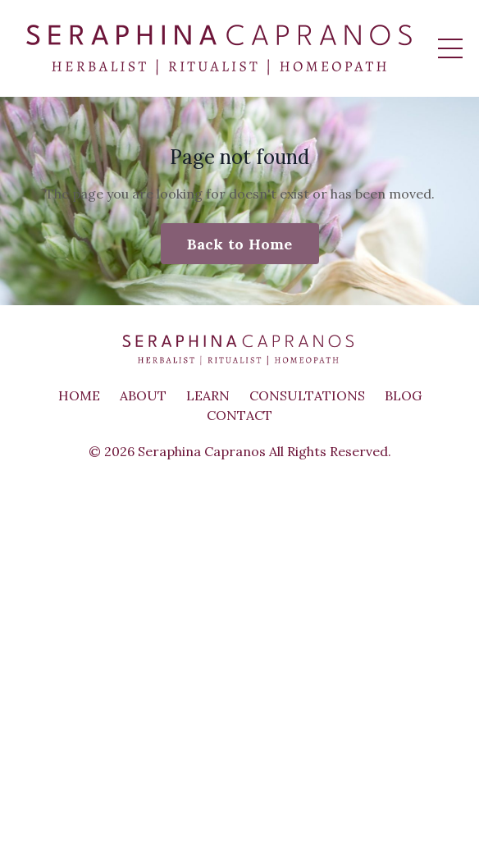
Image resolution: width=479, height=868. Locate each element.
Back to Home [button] (240, 244)
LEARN (208, 395)
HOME (79, 395)
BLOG (403, 395)
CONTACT (239, 415)
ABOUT (143, 395)
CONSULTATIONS (307, 395)
